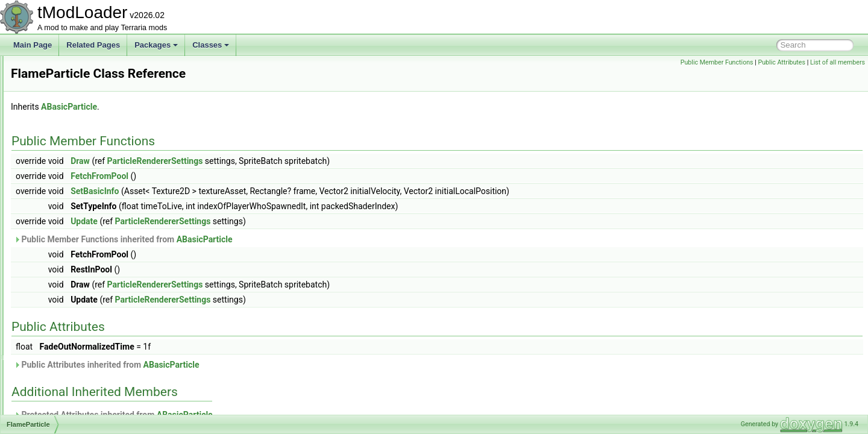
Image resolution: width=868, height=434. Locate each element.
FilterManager (62, 122)
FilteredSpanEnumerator (79, 108)
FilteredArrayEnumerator (79, 95)
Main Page (33, 45)
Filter (48, 82)
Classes (211, 45)
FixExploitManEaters (73, 215)
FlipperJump (60, 281)
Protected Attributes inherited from (264, 415)
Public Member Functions (717, 62)
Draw (231, 161)
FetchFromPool (250, 176)
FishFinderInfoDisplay (75, 175)
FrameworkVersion (70, 414)
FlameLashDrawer (69, 228)
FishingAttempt (64, 188)
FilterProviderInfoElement (80, 135)
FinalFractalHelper (69, 162)
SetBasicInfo (245, 191)
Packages (156, 45)
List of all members (838, 62)
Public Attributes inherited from (257, 365)
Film (47, 69)
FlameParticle (62, 241)
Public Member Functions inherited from (274, 239)
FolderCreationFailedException (90, 334)
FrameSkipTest (64, 400)
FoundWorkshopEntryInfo (81, 374)
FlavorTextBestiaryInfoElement (89, 254)
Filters (50, 148)
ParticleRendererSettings (306, 161)
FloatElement (61, 294)
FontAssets (58, 347)
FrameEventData (67, 387)
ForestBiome (60, 360)
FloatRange (58, 307)
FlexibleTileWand (67, 268)
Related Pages (93, 45)
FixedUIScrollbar (67, 201)
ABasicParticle (220, 107)
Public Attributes (782, 62)
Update (235, 221)
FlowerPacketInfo (68, 321)
